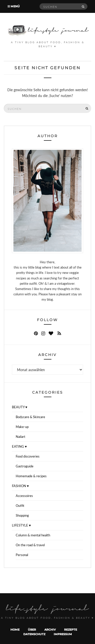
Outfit (20, 506)
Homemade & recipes (31, 476)
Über (32, 630)
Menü (14, 6)
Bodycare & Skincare (30, 417)
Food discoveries (28, 456)
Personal (22, 555)
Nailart (21, 437)
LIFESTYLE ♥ (21, 525)
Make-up (22, 427)
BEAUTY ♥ (20, 407)
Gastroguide (25, 466)
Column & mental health (33, 535)
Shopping (22, 515)
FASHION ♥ (20, 486)
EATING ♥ (19, 446)
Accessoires (24, 496)
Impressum (63, 634)
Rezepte (71, 630)
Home (15, 630)
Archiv (50, 630)
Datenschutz (34, 634)
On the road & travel (30, 545)
